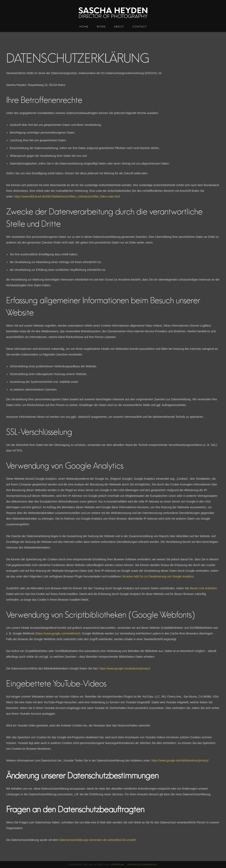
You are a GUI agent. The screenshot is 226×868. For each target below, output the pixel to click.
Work (101, 27)
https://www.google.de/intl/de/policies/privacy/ (180, 760)
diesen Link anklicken (203, 588)
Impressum (117, 865)
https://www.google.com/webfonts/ (58, 633)
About (119, 27)
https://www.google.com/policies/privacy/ (125, 668)
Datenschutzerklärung (142, 865)
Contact (140, 27)
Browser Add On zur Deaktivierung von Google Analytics (158, 576)
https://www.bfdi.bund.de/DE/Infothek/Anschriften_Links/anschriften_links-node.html (67, 196)
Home (84, 27)
